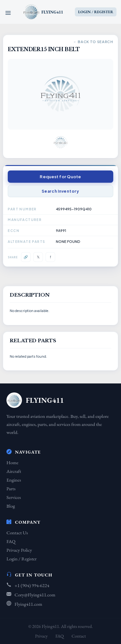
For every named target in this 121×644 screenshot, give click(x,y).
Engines (14, 480)
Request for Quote (60, 177)
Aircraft (14, 471)
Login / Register (21, 559)
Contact (79, 636)
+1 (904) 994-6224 (32, 585)
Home (12, 462)
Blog (11, 506)
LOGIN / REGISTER (96, 12)
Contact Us (17, 533)
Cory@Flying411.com (35, 595)
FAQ (11, 541)
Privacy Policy (19, 550)
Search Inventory (60, 191)
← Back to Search (93, 42)
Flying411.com (28, 604)
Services (14, 497)
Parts (11, 488)
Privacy (41, 636)
